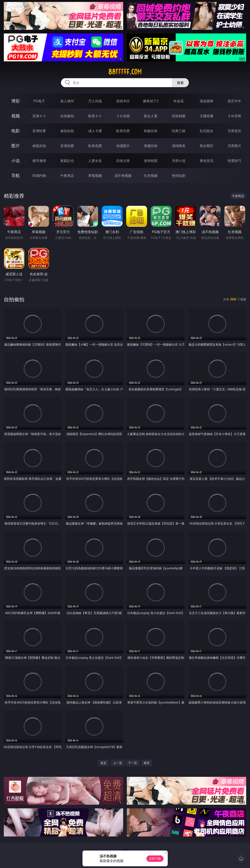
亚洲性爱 (39, 131)
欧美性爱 (123, 131)
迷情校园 (151, 161)
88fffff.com (125, 72)
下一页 (133, 763)
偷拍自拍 (67, 131)
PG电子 (39, 101)
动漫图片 (123, 146)
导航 (16, 175)
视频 (16, 116)
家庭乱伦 (67, 161)
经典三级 (179, 131)
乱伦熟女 (207, 131)
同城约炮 (39, 176)
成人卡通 (95, 131)
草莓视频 (95, 176)
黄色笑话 (207, 161)
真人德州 (67, 101)
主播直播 (207, 116)
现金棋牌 (207, 101)
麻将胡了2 (151, 101)
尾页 (147, 763)
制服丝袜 (151, 131)
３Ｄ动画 (123, 116)
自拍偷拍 (67, 116)
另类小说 (179, 161)
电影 (16, 131)
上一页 (118, 763)
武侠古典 (123, 161)
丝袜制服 (179, 116)
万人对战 (95, 101)
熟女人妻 (151, 116)
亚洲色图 (67, 146)
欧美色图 (95, 146)
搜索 (180, 83)
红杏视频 (151, 176)
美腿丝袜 (151, 146)
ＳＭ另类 (234, 116)
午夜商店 (67, 176)
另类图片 (234, 146)
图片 (16, 146)
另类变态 (234, 131)
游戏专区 (123, 101)
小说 (16, 161)
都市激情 (39, 161)
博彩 (16, 101)
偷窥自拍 (39, 146)
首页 (103, 763)
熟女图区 (207, 146)
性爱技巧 (234, 161)
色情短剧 (179, 176)
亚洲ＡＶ (39, 116)
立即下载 (155, 859)
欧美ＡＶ (95, 116)
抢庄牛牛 (234, 101)
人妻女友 (95, 161)
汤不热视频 (123, 176)
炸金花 (179, 101)
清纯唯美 (179, 146)
